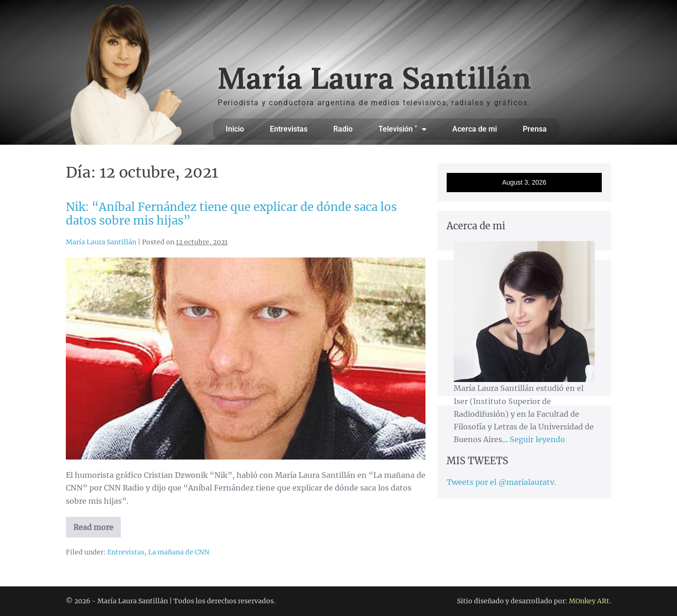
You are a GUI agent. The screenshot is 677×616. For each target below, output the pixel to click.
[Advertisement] (524, 514)
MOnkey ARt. (590, 601)
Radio (343, 129)
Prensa (535, 129)
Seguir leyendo (537, 439)
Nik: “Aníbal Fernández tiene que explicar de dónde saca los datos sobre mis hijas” (231, 214)
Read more (97, 524)
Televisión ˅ (402, 129)
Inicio (235, 129)
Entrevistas (289, 129)
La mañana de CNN (179, 552)
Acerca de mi (475, 129)
